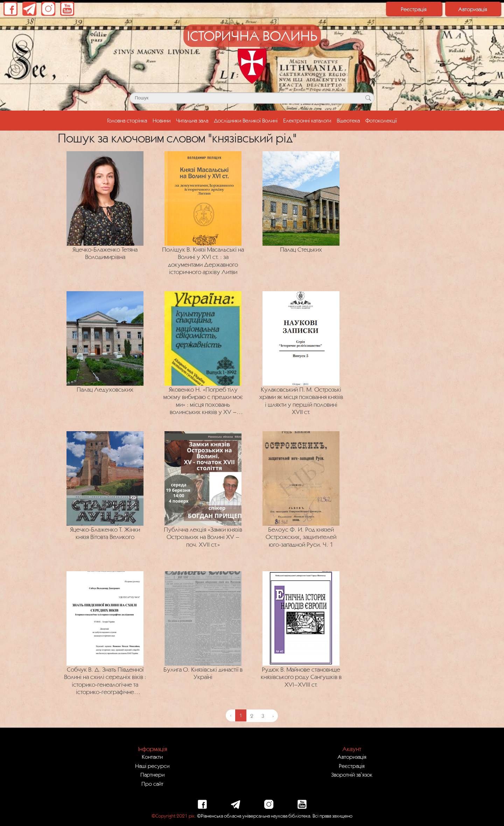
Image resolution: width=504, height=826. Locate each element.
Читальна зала (192, 120)
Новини (162, 120)
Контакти (152, 757)
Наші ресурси (152, 766)
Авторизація (473, 9)
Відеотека (348, 120)
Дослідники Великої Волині (246, 120)
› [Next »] (273, 716)
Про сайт (152, 784)
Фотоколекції (381, 120)
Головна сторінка (128, 120)
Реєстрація (414, 9)
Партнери (152, 775)
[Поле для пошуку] (252, 98)
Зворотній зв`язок (352, 775)
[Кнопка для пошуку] (368, 98)
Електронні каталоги (307, 120)
